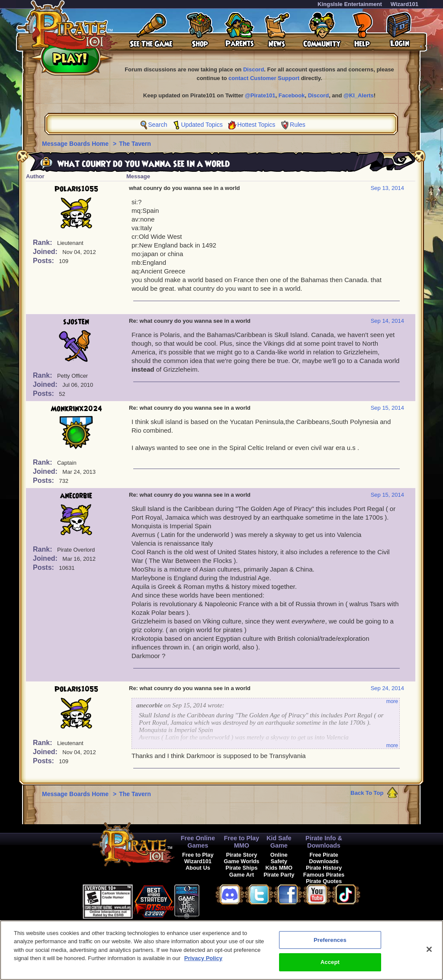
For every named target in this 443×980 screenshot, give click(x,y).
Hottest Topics (257, 125)
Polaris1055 (76, 189)
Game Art (242, 875)
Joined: (46, 252)
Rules (298, 125)
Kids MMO (279, 868)
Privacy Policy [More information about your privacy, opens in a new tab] (203, 964)
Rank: (43, 243)
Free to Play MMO (242, 842)
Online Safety (279, 858)
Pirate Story (241, 855)
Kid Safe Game (279, 842)
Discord (254, 69)
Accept (330, 968)
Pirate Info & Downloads (324, 842)
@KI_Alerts (359, 95)
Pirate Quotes (324, 881)
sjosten (76, 322)
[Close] (429, 955)
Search (157, 125)
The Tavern (135, 144)
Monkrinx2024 (76, 409)
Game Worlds (241, 861)
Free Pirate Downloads (324, 858)
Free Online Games (198, 842)
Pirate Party (279, 875)
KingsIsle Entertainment (350, 4)
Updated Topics (202, 125)
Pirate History (324, 868)
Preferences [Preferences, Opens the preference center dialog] (330, 946)
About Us (198, 868)
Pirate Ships (241, 868)
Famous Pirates (324, 875)
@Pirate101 (260, 95)
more (392, 701)
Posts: (44, 261)
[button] (221, 900)
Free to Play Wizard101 (198, 858)
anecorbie (76, 496)
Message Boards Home (76, 144)
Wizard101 (404, 4)
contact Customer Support (264, 78)
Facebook (292, 95)
